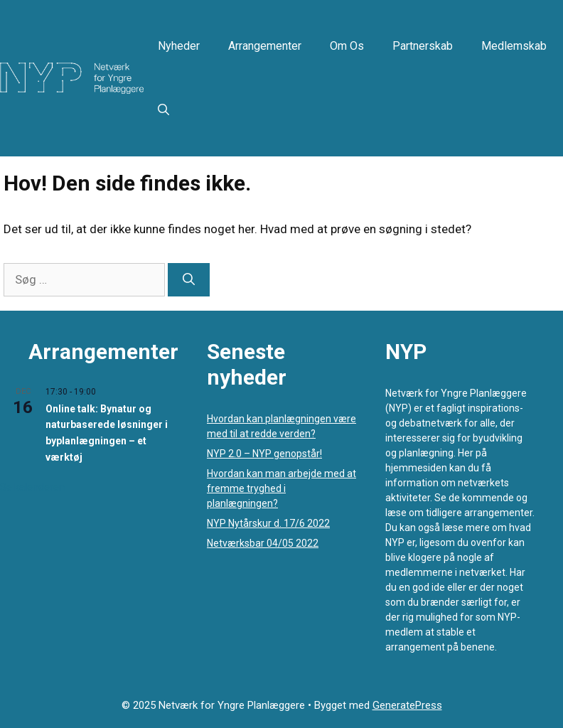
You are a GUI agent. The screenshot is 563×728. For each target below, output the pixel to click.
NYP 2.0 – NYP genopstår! (264, 454)
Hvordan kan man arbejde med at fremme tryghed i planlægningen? (281, 488)
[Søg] (189, 280)
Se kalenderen (32, 487)
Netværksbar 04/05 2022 (263, 543)
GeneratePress (407, 705)
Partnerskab (423, 46)
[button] (163, 110)
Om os (347, 46)
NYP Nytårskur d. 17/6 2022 (268, 523)
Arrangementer (265, 46)
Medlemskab (514, 46)
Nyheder (179, 46)
